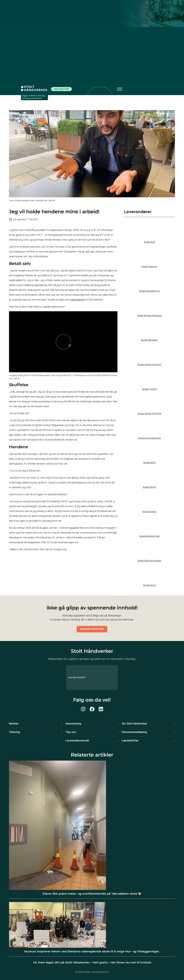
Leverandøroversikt (77, 741)
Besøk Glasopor (150, 266)
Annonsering (73, 724)
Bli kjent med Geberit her (150, 438)
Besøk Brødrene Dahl (150, 536)
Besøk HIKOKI (150, 487)
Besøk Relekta (150, 512)
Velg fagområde (61, 89)
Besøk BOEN (150, 463)
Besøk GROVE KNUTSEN (150, 414)
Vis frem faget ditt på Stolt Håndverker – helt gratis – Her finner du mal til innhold (92, 962)
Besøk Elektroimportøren (150, 561)
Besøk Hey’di (149, 585)
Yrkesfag (15, 732)
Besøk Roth (150, 242)
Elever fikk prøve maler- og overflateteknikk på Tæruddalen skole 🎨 (92, 894)
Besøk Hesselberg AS (150, 291)
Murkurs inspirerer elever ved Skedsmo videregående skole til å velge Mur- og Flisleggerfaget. (92, 951)
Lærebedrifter (130, 741)
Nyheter (14, 724)
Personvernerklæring (134, 732)
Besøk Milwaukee (149, 340)
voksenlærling (77, 300)
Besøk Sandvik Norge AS (150, 365)
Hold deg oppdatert (92, 629)
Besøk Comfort (150, 389)
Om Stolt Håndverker (134, 724)
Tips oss (71, 732)
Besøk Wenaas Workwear (150, 316)
